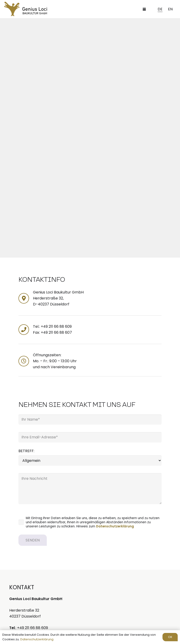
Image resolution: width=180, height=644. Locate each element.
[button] (144, 9)
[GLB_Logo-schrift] (35, 11)
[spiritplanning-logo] (12, 9)
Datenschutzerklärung (115, 526)
